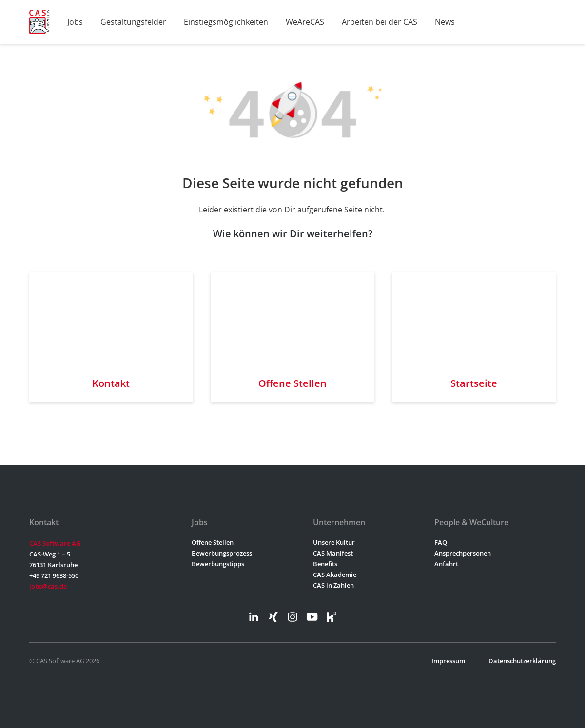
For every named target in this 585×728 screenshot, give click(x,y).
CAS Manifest (333, 553)
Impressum (448, 661)
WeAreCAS (305, 22)
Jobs (75, 22)
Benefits (325, 564)
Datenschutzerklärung (522, 661)
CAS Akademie (335, 575)
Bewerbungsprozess (222, 553)
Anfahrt (446, 564)
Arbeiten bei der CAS (380, 22)
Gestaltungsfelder (133, 22)
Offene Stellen (213, 542)
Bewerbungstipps (218, 564)
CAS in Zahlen (333, 585)
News (445, 22)
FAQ (441, 542)
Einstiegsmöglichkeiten (226, 22)
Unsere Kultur (334, 542)
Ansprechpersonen (463, 553)
